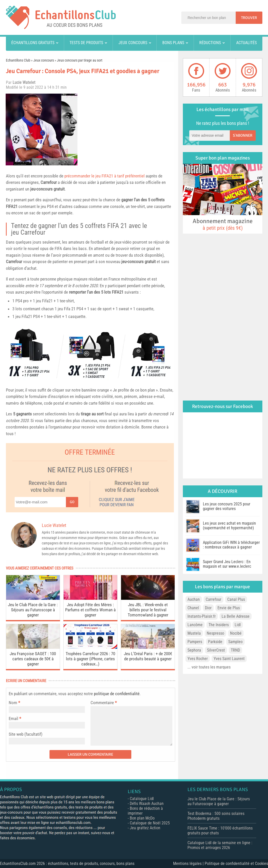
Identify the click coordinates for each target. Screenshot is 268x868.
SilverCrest (216, 650)
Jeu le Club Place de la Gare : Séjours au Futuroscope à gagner (33, 610)
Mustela (194, 633)
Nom (13, 703)
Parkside (215, 642)
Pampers (195, 642)
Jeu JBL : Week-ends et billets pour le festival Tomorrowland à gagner (148, 610)
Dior (208, 608)
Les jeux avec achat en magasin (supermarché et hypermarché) (229, 526)
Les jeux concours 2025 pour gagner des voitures (227, 506)
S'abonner (243, 135)
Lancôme (195, 625)
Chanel (193, 608)
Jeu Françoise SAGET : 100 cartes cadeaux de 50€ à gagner (33, 659)
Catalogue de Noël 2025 (150, 823)
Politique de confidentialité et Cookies (236, 864)
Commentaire (104, 703)
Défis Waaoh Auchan (147, 804)
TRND (235, 650)
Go (72, 502)
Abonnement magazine (223, 224)
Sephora (194, 650)
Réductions (210, 43)
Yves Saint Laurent (229, 659)
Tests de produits (86, 43)
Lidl (238, 625)
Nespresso (215, 633)
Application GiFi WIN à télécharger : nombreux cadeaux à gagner (231, 545)
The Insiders (219, 625)
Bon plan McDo (142, 818)
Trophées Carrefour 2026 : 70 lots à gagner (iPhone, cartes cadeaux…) (90, 659)
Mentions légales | (189, 864)
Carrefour (49, 182)
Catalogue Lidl (142, 799)
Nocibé (236, 633)
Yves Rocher (198, 659)
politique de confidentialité (117, 694)
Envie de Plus (229, 608)
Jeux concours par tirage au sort (80, 60)
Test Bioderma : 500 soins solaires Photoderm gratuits (216, 816)
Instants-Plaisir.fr (202, 616)
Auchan (194, 599)
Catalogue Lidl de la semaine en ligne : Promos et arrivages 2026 (220, 845)
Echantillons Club (18, 60)
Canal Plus (236, 599)
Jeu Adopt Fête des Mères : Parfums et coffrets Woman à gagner (90, 610)
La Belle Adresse (236, 616)
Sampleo (235, 642)
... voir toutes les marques (209, 667)
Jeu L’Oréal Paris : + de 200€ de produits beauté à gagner (148, 656)
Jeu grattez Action (145, 828)
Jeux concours (133, 43)
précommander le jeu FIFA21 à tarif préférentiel (105, 176)
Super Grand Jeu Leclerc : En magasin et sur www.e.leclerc (227, 564)
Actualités (246, 43)
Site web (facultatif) (26, 734)
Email (13, 719)
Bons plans (173, 43)
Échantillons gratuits (33, 43)
